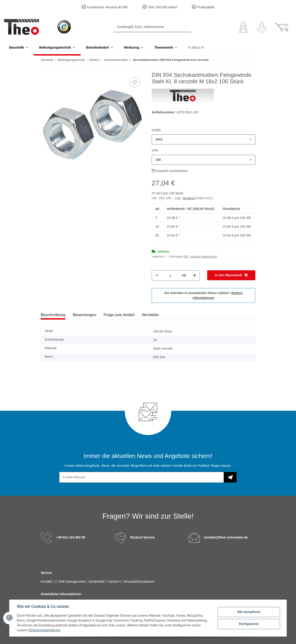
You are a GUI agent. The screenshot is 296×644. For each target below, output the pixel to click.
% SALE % (196, 47)
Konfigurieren (249, 624)
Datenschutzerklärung (44, 630)
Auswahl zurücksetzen (170, 171)
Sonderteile (97, 582)
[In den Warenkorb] (231, 275)
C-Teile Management (70, 582)
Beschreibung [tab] (53, 315)
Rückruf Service (143, 537)
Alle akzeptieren (249, 612)
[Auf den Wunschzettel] (135, 82)
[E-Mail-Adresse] (142, 477)
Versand (189, 198)
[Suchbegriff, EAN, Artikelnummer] (146, 27)
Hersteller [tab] (151, 315)
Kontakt (47, 582)
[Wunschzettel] (262, 27)
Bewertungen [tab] (85, 315)
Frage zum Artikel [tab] (119, 315)
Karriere (114, 582)
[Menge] (170, 275)
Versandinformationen (139, 582)
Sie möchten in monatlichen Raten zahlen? (204, 295)
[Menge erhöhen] (194, 275)
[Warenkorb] (282, 27)
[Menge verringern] (157, 275)
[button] (243, 27)
